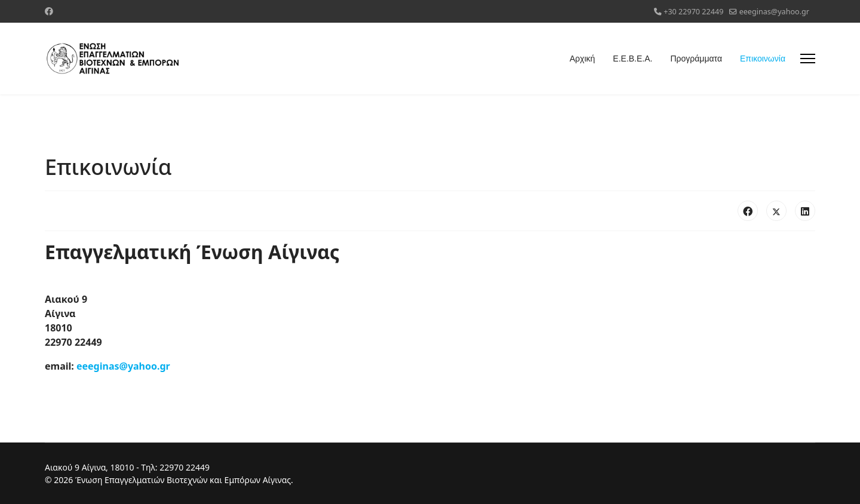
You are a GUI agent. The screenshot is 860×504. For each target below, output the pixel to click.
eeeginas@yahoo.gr (774, 12)
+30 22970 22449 (693, 12)
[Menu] (808, 59)
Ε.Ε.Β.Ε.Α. (632, 59)
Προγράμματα (696, 59)
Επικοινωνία (763, 59)
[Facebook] (49, 11)
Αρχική (583, 59)
